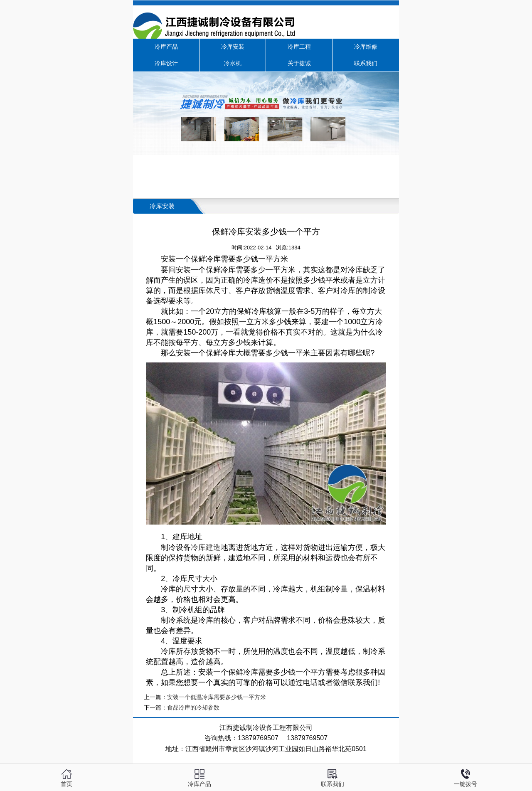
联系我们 (366, 63)
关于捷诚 (299, 63)
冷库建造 (206, 547)
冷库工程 (299, 47)
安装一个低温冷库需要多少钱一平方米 (217, 697)
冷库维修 (366, 47)
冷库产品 (166, 47)
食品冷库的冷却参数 (193, 708)
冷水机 (233, 63)
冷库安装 (233, 47)
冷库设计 (166, 63)
